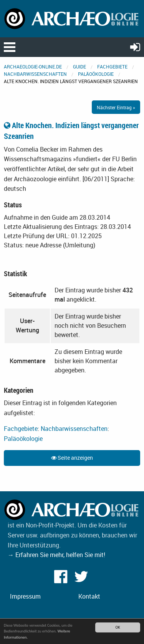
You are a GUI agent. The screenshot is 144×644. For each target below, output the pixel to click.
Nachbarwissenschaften (35, 74)
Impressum (25, 596)
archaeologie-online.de (33, 67)
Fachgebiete (112, 67)
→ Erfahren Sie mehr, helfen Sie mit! (56, 555)
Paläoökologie (96, 74)
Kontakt (89, 596)
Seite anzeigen (72, 458)
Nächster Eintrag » (116, 107)
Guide (79, 67)
